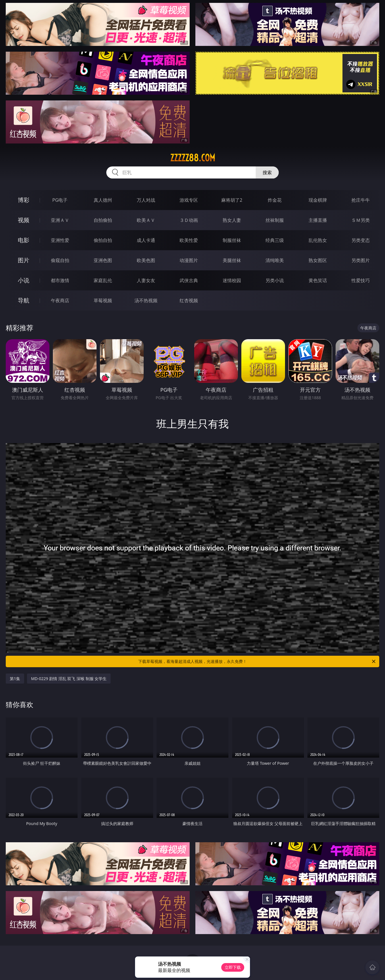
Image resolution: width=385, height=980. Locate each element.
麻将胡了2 (232, 200)
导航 (24, 300)
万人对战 (146, 200)
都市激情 (60, 280)
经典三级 (275, 240)
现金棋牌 (318, 200)
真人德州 (103, 200)
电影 (24, 240)
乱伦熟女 (318, 240)
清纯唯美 (275, 260)
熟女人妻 (232, 220)
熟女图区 (318, 260)
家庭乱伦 (103, 280)
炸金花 (275, 200)
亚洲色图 (103, 260)
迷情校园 (232, 280)
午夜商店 (60, 300)
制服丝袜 (232, 240)
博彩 (24, 200)
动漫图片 (189, 260)
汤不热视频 (146, 300)
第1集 (15, 679)
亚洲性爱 (60, 240)
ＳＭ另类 (361, 220)
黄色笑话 (318, 280)
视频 (24, 220)
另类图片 (361, 260)
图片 (24, 260)
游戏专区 (189, 200)
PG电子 (60, 200)
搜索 (267, 172)
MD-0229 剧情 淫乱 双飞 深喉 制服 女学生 (69, 679)
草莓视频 (103, 300)
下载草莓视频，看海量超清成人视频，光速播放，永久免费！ (257, 661)
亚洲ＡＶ (60, 220)
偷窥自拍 (60, 260)
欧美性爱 (189, 240)
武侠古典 (189, 280)
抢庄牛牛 (361, 200)
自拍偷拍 (103, 220)
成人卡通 (146, 240)
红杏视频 (189, 300)
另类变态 (361, 240)
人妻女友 (146, 280)
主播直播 (318, 220)
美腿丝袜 (232, 260)
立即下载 (233, 967)
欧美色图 (146, 260)
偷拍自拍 (103, 240)
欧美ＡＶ (146, 220)
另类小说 (275, 280)
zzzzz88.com (193, 158)
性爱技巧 (361, 280)
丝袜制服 (275, 220)
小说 (24, 280)
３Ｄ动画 (189, 220)
